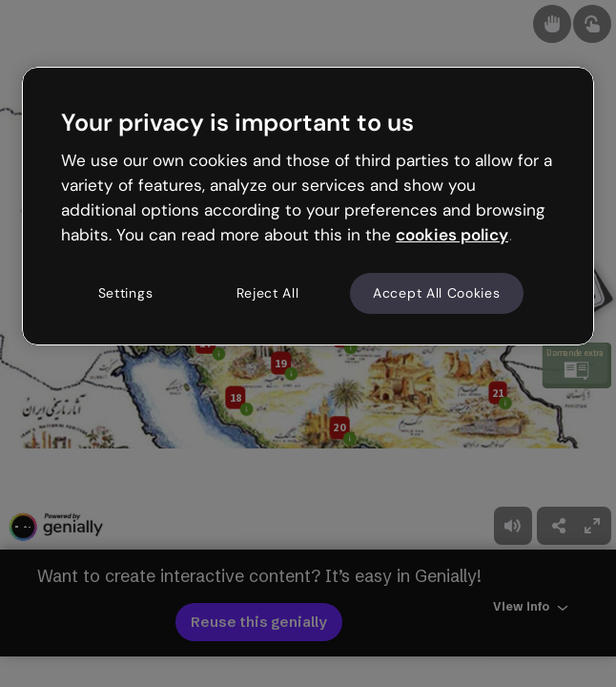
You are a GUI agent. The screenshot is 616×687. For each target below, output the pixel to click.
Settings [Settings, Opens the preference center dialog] (126, 293)
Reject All (268, 293)
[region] (308, 206)
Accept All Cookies (437, 293)
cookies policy (452, 235)
